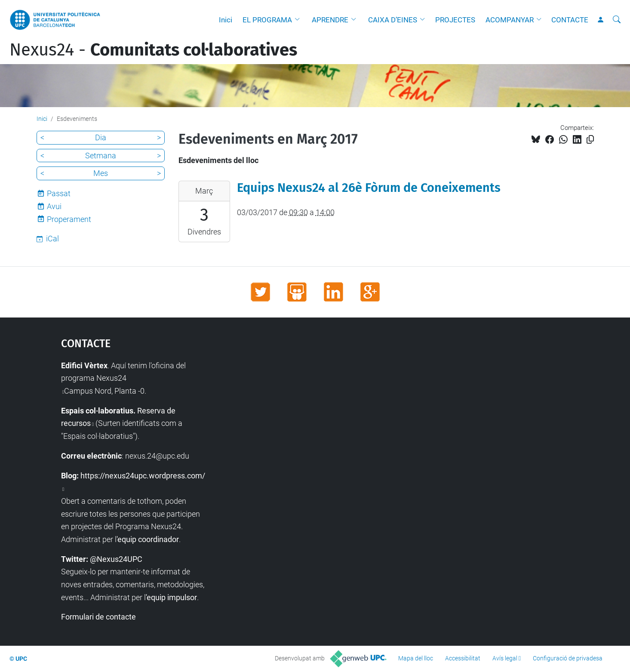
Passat (59, 193)
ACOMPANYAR (510, 20)
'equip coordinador (148, 539)
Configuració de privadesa (568, 658)
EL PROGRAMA (267, 20)
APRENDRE (330, 20)
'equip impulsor (171, 597)
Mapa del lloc (416, 658)
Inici (226, 20)
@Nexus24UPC (116, 559)
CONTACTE (570, 20)
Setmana (101, 156)
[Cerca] (617, 20)
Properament (69, 219)
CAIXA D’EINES (393, 20)
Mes (101, 173)
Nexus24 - (153, 50)
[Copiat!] (590, 140)
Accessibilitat (463, 658)
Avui (54, 206)
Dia (101, 137)
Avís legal (505, 658)
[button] (299, 20)
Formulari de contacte (98, 617)
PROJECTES (455, 20)
